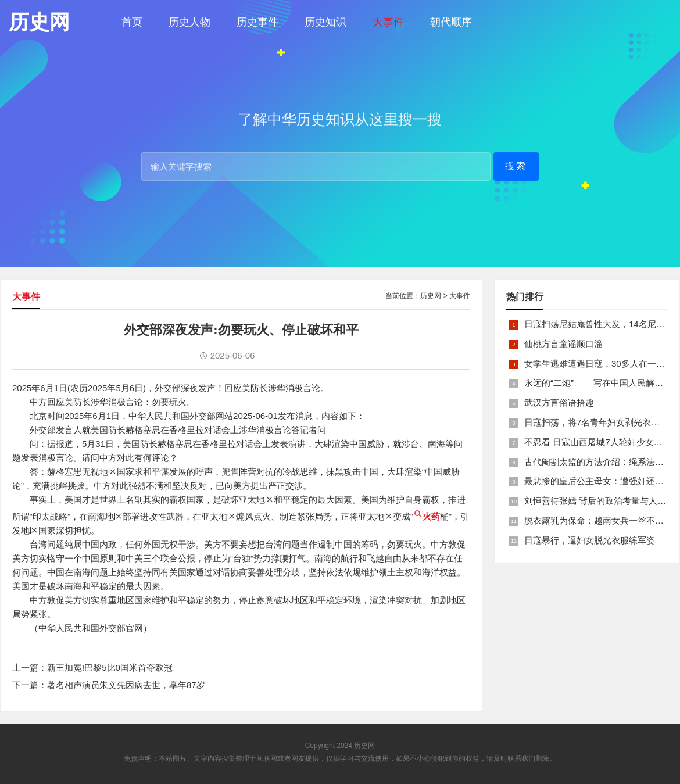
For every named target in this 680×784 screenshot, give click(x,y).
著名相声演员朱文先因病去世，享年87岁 (126, 685)
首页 (132, 22)
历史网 (431, 296)
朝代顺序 (451, 22)
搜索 (516, 166)
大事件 (388, 22)
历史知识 (325, 22)
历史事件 (257, 22)
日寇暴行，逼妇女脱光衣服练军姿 (590, 540)
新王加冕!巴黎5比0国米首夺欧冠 (110, 667)
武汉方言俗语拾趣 (559, 402)
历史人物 (189, 22)
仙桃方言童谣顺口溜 (563, 344)
